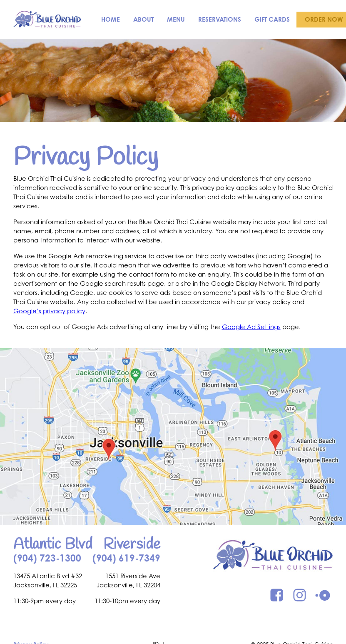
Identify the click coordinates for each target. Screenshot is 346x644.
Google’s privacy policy (49, 311)
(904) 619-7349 (126, 558)
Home (111, 19)
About (143, 19)
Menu (176, 19)
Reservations (220, 19)
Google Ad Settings (251, 327)
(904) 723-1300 (47, 558)
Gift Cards (272, 19)
